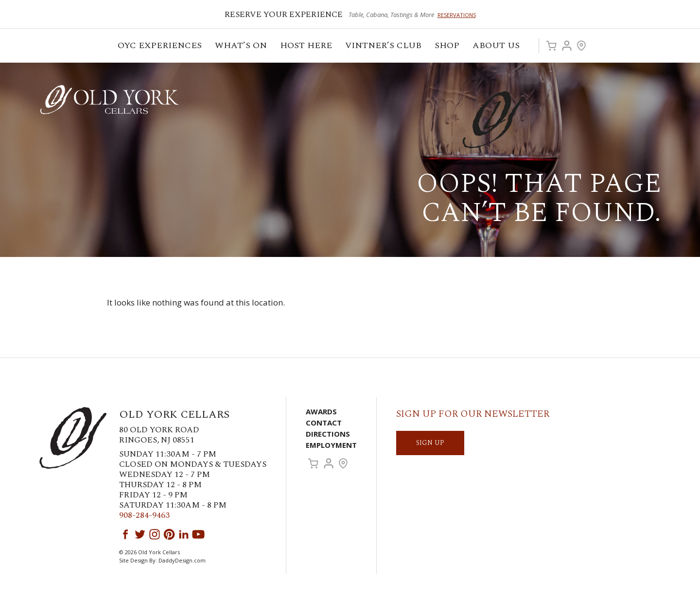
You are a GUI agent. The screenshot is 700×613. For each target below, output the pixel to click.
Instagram (155, 534)
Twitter (140, 534)
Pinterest (169, 534)
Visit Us (581, 46)
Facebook (125, 534)
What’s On (242, 47)
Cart (551, 46)
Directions (328, 434)
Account (567, 46)
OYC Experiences (160, 47)
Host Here (307, 47)
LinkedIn (184, 534)
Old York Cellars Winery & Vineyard (109, 100)
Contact (324, 423)
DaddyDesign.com (182, 560)
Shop (448, 47)
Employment (331, 445)
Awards (321, 411)
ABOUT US (497, 47)
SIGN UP (430, 443)
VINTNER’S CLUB (384, 47)
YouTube (198, 534)
